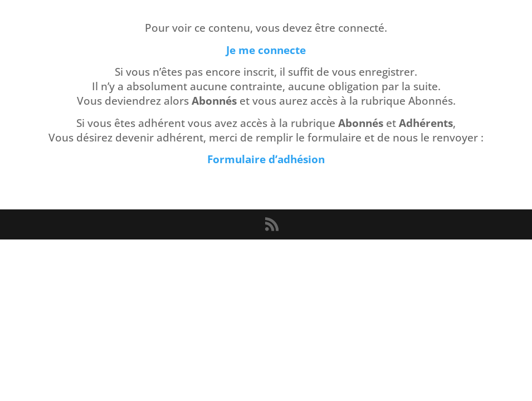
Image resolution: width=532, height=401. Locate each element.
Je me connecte (266, 50)
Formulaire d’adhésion (266, 159)
